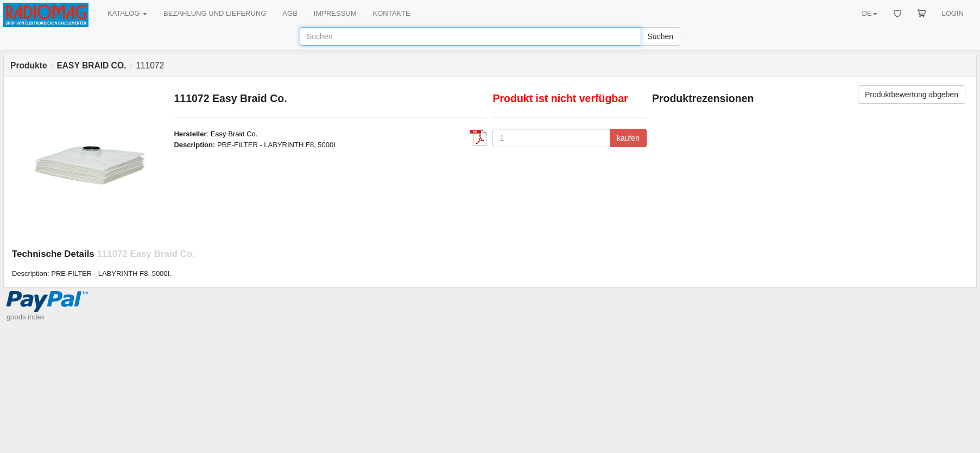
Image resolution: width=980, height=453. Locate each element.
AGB (290, 13)
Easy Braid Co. (234, 134)
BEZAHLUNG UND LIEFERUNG (215, 13)
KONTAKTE (392, 13)
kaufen (628, 138)
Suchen (660, 36)
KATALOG (127, 13)
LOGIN (953, 13)
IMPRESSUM (335, 13)
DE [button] (869, 13)
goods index (26, 317)
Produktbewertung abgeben (912, 95)
